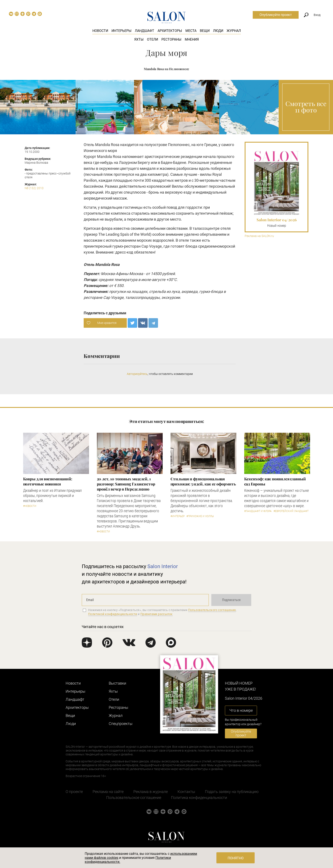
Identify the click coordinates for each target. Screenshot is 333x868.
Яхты (139, 39)
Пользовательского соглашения (212, 610)
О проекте (74, 792)
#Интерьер (178, 516)
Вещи (205, 31)
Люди (218, 31)
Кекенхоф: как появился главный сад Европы (275, 481)
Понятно (236, 858)
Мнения (192, 39)
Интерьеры (121, 31)
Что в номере (241, 710)
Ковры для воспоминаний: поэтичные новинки (48, 481)
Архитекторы (170, 31)
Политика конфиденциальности (199, 798)
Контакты (186, 792)
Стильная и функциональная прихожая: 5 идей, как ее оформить (203, 481)
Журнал (234, 31)
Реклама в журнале (151, 792)
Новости (100, 31)
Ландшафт (145, 31)
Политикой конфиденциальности (113, 614)
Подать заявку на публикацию (232, 792)
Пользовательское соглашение (134, 798)
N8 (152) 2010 (34, 188)
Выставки (117, 683)
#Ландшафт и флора (258, 511)
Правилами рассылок (157, 614)
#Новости (30, 506)
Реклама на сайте (108, 792)
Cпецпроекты (121, 724)
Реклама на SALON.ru (259, 236)
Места (191, 31)
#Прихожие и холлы (200, 516)
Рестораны (171, 39)
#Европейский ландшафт (291, 511)
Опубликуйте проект (276, 15)
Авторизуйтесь (137, 374)
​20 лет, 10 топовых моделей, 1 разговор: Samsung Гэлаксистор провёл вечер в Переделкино (126, 484)
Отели (152, 39)
